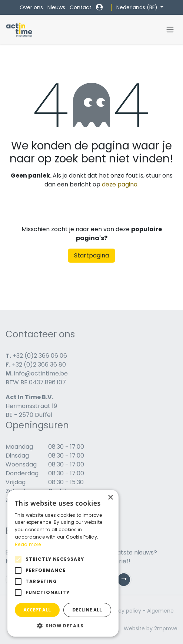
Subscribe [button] (127, 581)
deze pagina (120, 184)
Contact (81, 7)
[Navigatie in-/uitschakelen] (170, 30)
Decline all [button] (87, 610)
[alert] (63, 563)
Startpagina (91, 255)
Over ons (31, 7)
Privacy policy (124, 611)
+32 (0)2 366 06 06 (40, 356)
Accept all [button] (37, 610)
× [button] (110, 498)
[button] (63, 626)
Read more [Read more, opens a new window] (28, 544)
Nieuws (56, 7)
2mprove (166, 628)
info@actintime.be (41, 373)
